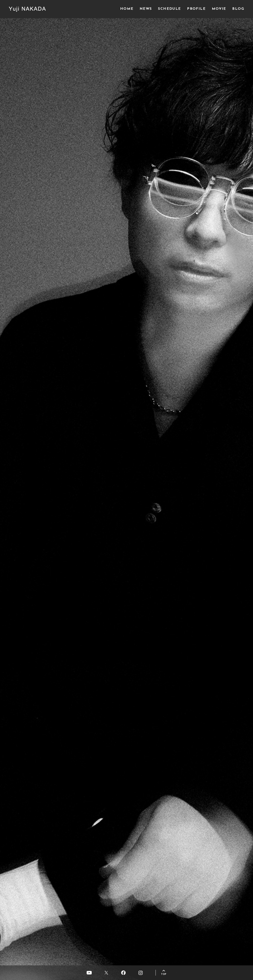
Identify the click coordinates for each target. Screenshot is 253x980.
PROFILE (196, 9)
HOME (127, 9)
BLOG (238, 9)
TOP (164, 974)
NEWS (146, 9)
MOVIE (219, 9)
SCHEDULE (169, 9)
